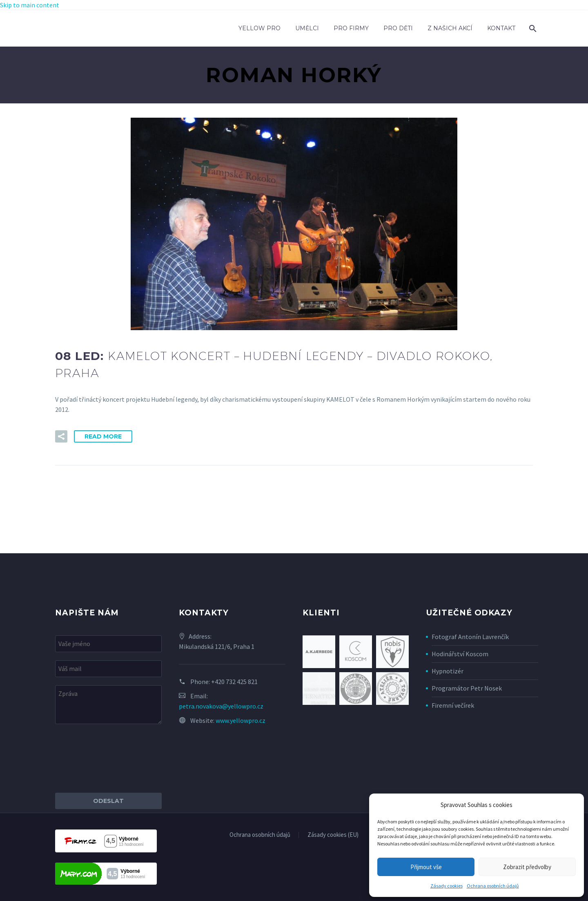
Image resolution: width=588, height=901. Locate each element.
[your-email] (108, 669)
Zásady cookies (447, 886)
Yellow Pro (259, 28)
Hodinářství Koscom (460, 654)
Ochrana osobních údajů (493, 886)
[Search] (532, 28)
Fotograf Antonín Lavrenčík (470, 637)
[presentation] (117, 758)
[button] (61, 436)
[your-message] (108, 705)
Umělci (307, 28)
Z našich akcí (450, 28)
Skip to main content (30, 5)
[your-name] (108, 644)
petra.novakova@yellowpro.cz (221, 706)
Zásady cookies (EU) (333, 835)
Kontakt (501, 28)
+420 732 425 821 (234, 682)
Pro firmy (351, 28)
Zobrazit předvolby (527, 867)
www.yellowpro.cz (241, 720)
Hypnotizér (448, 671)
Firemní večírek (453, 705)
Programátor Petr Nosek (467, 688)
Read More (103, 436)
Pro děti (398, 28)
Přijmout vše (426, 867)
